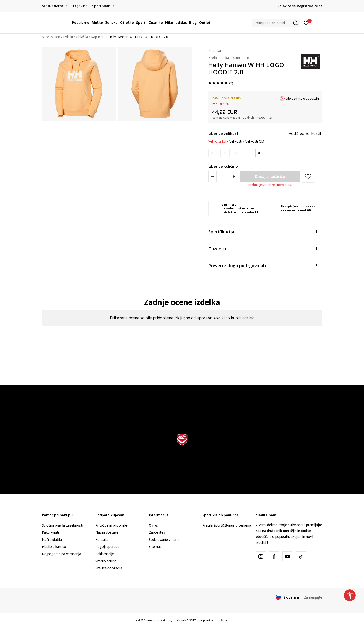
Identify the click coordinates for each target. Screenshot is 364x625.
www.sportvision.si (159, 620)
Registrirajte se (310, 6)
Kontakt (102, 539)
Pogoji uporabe (107, 547)
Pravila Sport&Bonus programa (227, 525)
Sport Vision (51, 37)
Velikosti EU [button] (217, 141)
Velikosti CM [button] (255, 141)
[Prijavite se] (306, 23)
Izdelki (68, 37)
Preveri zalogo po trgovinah (263, 265)
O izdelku (263, 248)
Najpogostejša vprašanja (61, 554)
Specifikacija (263, 231)
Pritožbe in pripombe (112, 525)
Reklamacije (105, 554)
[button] (276, 23)
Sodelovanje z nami (164, 539)
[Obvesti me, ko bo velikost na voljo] (213, 153)
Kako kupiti (50, 532)
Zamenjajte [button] (313, 597)
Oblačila (82, 37)
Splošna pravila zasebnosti (62, 525)
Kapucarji (98, 37)
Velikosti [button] (236, 141)
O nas (153, 525)
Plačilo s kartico (54, 547)
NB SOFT (190, 620)
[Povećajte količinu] (234, 177)
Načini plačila (52, 539)
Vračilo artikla (106, 561)
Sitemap (155, 547)
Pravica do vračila (109, 568)
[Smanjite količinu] (212, 177)
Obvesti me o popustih (302, 98)
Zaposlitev (157, 532)
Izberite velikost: (224, 133)
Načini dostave (107, 532)
